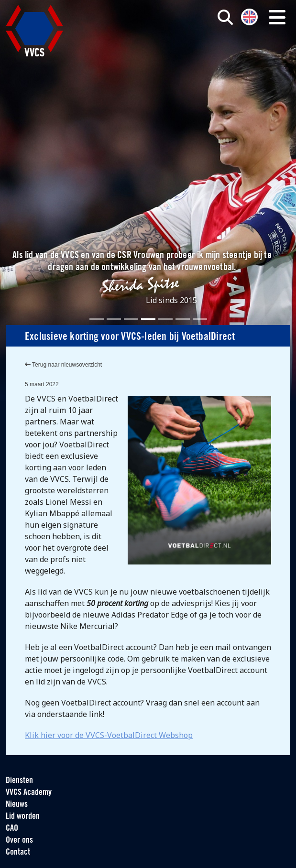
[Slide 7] (200, 319)
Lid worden (23, 817)
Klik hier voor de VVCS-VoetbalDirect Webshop (109, 735)
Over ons (19, 841)
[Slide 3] (131, 319)
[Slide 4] (148, 319)
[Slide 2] (114, 319)
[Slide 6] (183, 319)
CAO (12, 829)
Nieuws (17, 805)
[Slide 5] (165, 319)
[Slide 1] (97, 319)
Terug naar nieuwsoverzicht (63, 365)
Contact (18, 852)
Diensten (19, 781)
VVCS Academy (29, 793)
